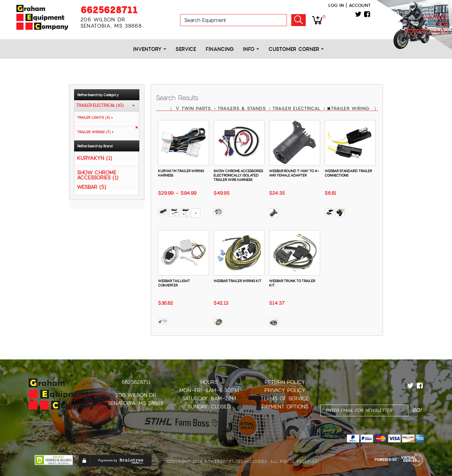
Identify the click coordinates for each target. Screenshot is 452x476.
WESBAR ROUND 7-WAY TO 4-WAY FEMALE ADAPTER (294, 173)
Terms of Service (285, 399)
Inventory (150, 49)
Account (360, 5)
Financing (220, 49)
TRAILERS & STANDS (243, 108)
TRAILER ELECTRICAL (297, 108)
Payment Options (285, 407)
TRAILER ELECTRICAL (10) (100, 106)
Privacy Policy (285, 390)
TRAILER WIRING (349, 108)
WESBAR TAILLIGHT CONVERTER (174, 283)
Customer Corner (296, 49)
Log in (336, 5)
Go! (299, 20)
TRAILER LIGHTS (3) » (94, 118)
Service (186, 49)
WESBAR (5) (91, 187)
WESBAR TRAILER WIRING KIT (237, 281)
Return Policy (285, 382)
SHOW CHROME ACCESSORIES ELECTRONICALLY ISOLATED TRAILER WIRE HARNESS (238, 175)
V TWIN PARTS (194, 108)
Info (251, 49)
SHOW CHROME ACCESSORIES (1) (98, 175)
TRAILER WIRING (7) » (94, 132)
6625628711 (109, 10)
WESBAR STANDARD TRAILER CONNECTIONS (348, 173)
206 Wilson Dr (136, 395)
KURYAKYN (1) (94, 158)
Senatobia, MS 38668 (136, 403)
